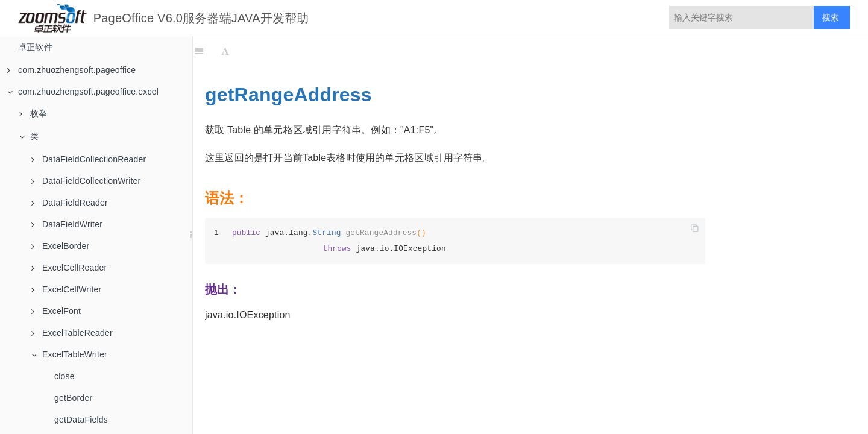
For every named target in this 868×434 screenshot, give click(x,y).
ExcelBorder (60, 246)
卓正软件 (35, 47)
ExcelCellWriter (66, 289)
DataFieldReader (70, 203)
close (64, 376)
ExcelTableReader (72, 333)
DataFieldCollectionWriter (86, 181)
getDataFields (81, 420)
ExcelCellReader (69, 268)
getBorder (73, 398)
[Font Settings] (225, 51)
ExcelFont (56, 311)
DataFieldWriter (67, 224)
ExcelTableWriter (69, 354)
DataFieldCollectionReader (89, 159)
